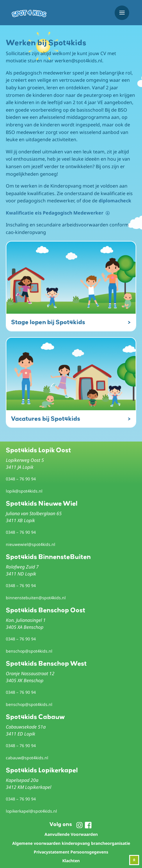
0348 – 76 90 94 (21, 479)
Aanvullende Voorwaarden (71, 834)
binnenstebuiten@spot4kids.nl (36, 598)
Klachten (71, 861)
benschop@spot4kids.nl (29, 651)
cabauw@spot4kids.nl (27, 758)
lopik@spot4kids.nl (24, 491)
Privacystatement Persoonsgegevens (71, 852)
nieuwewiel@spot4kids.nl (31, 544)
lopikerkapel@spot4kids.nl (31, 811)
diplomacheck (115, 201)
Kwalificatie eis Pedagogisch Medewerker (55, 213)
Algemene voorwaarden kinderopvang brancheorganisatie (71, 843)
